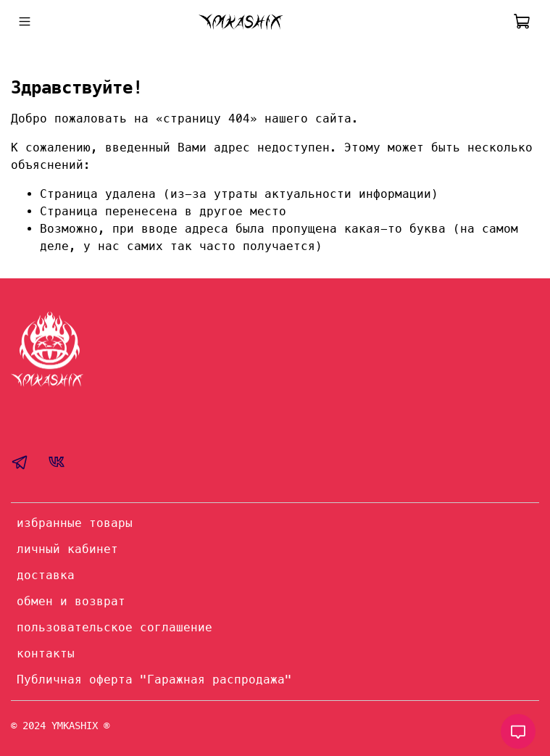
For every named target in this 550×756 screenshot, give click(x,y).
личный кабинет (67, 549)
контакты (46, 653)
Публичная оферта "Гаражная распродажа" (154, 680)
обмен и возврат (71, 601)
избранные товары (75, 523)
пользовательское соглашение (114, 627)
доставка (46, 575)
